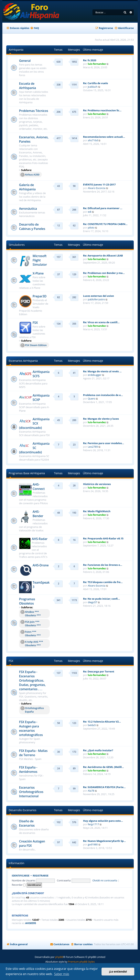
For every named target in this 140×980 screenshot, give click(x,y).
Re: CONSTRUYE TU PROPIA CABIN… (105, 224)
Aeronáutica (28, 209)
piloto (91, 228)
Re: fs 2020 (90, 60)
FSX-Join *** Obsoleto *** (31, 624)
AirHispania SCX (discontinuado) (34, 423)
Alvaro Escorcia (97, 188)
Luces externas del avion (98, 296)
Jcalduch (93, 87)
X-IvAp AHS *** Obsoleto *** (32, 643)
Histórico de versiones (97, 484)
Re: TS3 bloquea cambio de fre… (103, 582)
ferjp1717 (93, 824)
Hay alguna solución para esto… (103, 821)
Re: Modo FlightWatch (97, 511)
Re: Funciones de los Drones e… (103, 565)
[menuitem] (35, 28)
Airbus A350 (30, 175)
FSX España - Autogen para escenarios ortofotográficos (31, 728)
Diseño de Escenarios (27, 823)
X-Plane (38, 273)
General (25, 61)
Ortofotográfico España (32, 710)
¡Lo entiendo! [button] (118, 971)
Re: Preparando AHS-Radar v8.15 (103, 538)
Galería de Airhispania (27, 187)
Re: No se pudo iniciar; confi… (101, 599)
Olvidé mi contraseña (105, 880)
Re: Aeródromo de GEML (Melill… (103, 767)
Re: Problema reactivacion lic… (102, 110)
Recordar (19, 885)
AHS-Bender (38, 514)
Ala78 (91, 791)
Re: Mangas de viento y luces (101, 419)
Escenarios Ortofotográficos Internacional (31, 792)
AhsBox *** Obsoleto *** (31, 614)
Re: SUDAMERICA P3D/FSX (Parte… (104, 787)
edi (90, 212)
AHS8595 (31, 923)
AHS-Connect (39, 487)
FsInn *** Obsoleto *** (31, 634)
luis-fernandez (97, 64)
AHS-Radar (40, 539)
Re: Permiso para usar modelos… (103, 443)
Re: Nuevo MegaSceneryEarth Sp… (104, 841)
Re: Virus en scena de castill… (101, 322)
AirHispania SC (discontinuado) (34, 448)
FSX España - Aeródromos (28, 769)
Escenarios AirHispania (23, 361)
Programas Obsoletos (27, 601)
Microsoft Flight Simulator (40, 260)
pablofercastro (96, 299)
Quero (92, 399)
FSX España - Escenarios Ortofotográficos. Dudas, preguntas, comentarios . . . (32, 680)
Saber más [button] (62, 974)
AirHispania (16, 50)
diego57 (92, 602)
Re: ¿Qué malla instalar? (98, 750)
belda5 (92, 725)
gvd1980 (93, 844)
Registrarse (41, 876)
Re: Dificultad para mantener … (103, 208)
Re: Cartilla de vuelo (96, 83)
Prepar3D (40, 296)
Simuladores (17, 245)
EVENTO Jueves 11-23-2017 (99, 184)
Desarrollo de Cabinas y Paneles (32, 227)
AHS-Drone (41, 565)
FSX (35, 323)
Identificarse (21, 876)
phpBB (59, 957)
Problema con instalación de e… (103, 395)
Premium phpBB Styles (81, 962)
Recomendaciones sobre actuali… (104, 137)
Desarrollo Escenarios (22, 810)
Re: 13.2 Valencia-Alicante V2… (102, 722)
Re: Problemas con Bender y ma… (104, 273)
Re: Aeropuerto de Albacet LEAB (103, 256)
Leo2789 (93, 447)
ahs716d (93, 140)
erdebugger (95, 375)
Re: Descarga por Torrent (99, 671)
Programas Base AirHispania (27, 473)
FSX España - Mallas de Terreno (33, 753)
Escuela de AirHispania (27, 86)
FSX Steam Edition (34, 345)
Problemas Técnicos (34, 111)
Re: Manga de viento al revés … (102, 371)
